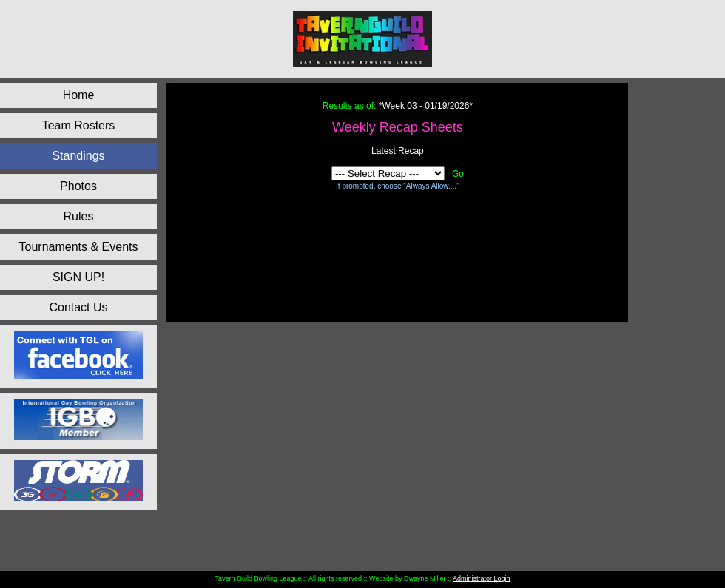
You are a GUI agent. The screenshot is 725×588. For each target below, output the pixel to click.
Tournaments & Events (79, 247)
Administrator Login (482, 578)
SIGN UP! (78, 277)
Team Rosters (79, 125)
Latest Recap (398, 151)
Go (458, 174)
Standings (78, 156)
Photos (78, 186)
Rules (79, 216)
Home (79, 95)
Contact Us (78, 307)
